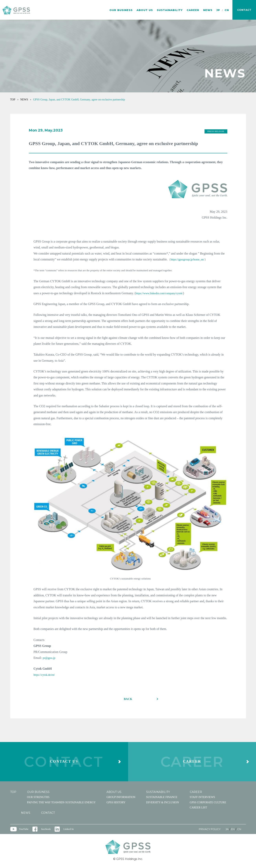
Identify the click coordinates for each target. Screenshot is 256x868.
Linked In (70, 831)
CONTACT (48, 814)
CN (227, 10)
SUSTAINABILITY (170, 10)
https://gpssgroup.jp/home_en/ (190, 260)
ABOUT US (145, 10)
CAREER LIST (198, 809)
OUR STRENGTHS (38, 799)
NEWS (208, 10)
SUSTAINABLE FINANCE (162, 799)
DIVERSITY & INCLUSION (163, 804)
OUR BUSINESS (121, 10)
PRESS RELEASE (215, 131)
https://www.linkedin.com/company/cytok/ (162, 293)
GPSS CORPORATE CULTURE (208, 804)
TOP (13, 100)
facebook (47, 831)
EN (232, 831)
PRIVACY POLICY (207, 831)
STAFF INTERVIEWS (202, 799)
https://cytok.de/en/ (46, 675)
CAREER (193, 10)
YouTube (24, 831)
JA (226, 831)
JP (218, 10)
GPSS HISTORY (116, 804)
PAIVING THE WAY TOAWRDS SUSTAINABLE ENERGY (61, 804)
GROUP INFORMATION (121, 799)
